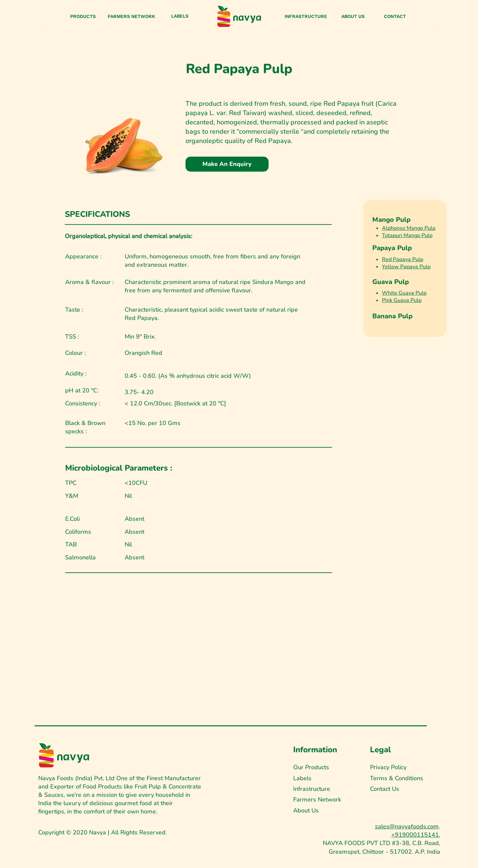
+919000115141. (416, 835)
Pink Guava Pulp (402, 300)
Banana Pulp (392, 316)
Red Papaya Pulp (403, 259)
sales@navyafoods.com (407, 826)
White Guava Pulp (404, 293)
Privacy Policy (388, 767)
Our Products (311, 767)
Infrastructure (312, 789)
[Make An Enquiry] (227, 164)
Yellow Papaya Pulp (406, 267)
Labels (302, 778)
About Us (306, 810)
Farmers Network (317, 799)
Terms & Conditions (397, 778)
